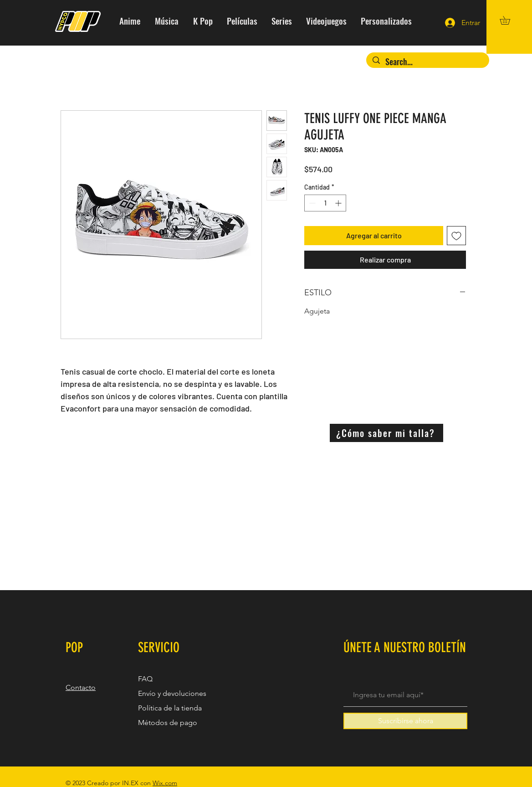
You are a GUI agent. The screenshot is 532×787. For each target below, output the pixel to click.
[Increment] (339, 203)
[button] (509, 20)
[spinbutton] (325, 203)
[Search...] (428, 62)
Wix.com (165, 783)
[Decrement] (311, 203)
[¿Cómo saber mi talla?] (386, 433)
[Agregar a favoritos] (456, 236)
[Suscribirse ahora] (405, 721)
